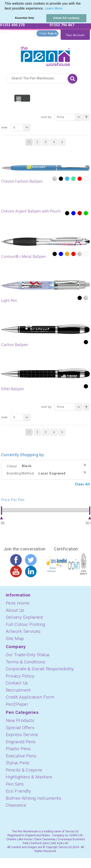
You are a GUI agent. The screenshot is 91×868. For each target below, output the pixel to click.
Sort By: (47, 117)
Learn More (54, 8)
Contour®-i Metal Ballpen (24, 256)
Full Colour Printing (25, 624)
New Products (20, 720)
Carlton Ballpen (15, 345)
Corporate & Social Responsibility (40, 669)
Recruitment (18, 690)
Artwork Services (23, 631)
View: (5, 127)
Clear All (82, 484)
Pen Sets (15, 784)
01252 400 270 (12, 25)
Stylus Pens (18, 763)
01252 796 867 (62, 25)
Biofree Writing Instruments (33, 798)
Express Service (22, 735)
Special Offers (20, 728)
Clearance (16, 805)
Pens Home (18, 603)
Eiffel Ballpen (13, 389)
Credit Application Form (30, 697)
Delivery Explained (24, 617)
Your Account (75, 35)
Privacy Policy (20, 676)
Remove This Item (85, 465)
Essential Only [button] (25, 18)
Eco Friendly (18, 791)
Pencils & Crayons (24, 770)
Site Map (15, 639)
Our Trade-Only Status (28, 655)
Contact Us (17, 683)
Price (70, 117)
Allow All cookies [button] (66, 18)
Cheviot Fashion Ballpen (22, 181)
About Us (15, 610)
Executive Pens (21, 756)
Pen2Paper (17, 704)
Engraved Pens (21, 742)
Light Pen (9, 300)
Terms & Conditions (25, 662)
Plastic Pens (18, 749)
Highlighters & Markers (29, 777)
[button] (64, 9)
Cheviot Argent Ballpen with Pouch (31, 211)
